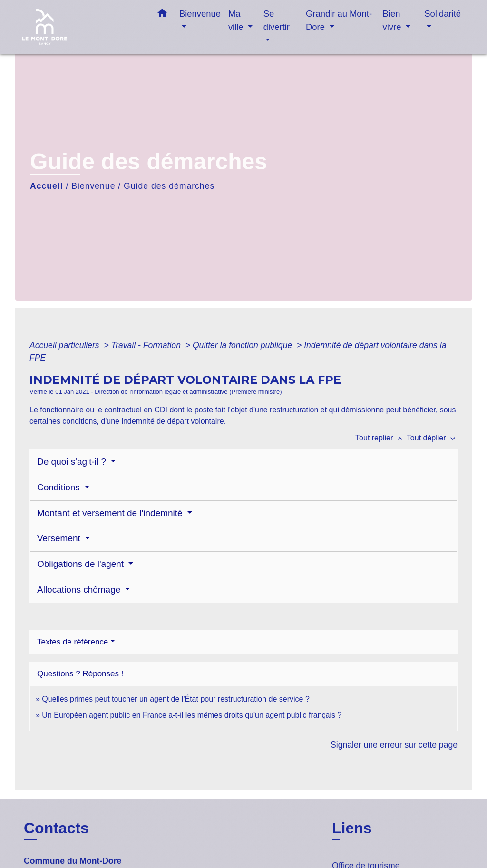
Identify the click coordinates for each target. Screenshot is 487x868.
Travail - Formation (147, 345)
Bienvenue (93, 186)
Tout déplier (432, 438)
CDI (161, 410)
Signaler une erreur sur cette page (394, 745)
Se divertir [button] (277, 20)
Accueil (47, 186)
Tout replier (381, 438)
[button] (162, 15)
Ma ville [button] (237, 20)
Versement (60, 538)
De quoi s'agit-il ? (73, 462)
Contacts (56, 828)
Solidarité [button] (443, 14)
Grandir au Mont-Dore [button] (339, 20)
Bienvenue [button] (200, 14)
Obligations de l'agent (82, 564)
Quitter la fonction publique (243, 345)
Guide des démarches (169, 186)
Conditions (60, 487)
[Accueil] (82, 27)
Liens (352, 828)
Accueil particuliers (66, 345)
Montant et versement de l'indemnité (111, 513)
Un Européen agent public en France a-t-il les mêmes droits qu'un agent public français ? (192, 715)
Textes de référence (73, 642)
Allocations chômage (80, 590)
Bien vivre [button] (393, 20)
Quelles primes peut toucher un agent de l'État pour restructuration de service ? (175, 699)
